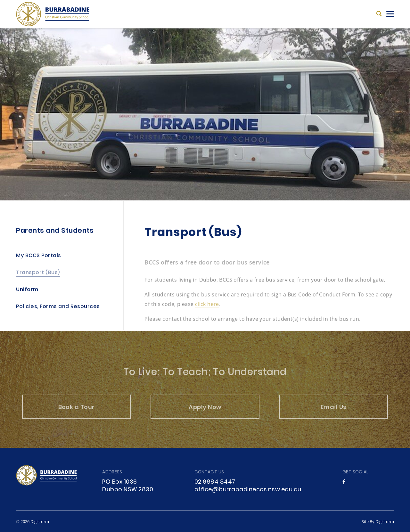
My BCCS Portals (39, 257)
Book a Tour (77, 412)
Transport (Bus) (38, 274)
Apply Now (205, 412)
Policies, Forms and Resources (58, 308)
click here (207, 309)
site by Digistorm (378, 521)
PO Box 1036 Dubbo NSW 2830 (128, 486)
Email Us (334, 412)
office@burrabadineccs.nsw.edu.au (248, 490)
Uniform (27, 291)
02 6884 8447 (215, 482)
